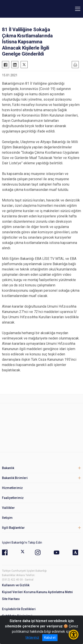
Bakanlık (8, 468)
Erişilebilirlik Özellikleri (19, 609)
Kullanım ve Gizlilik (16, 585)
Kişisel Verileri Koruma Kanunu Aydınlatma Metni (37, 592)
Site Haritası (11, 599)
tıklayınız (32, 637)
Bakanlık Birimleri (15, 478)
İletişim (7, 518)
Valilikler (8, 508)
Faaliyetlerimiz (13, 498)
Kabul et (50, 638)
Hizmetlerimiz (12, 488)
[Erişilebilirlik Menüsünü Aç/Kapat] (74, 635)
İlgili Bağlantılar (13, 528)
